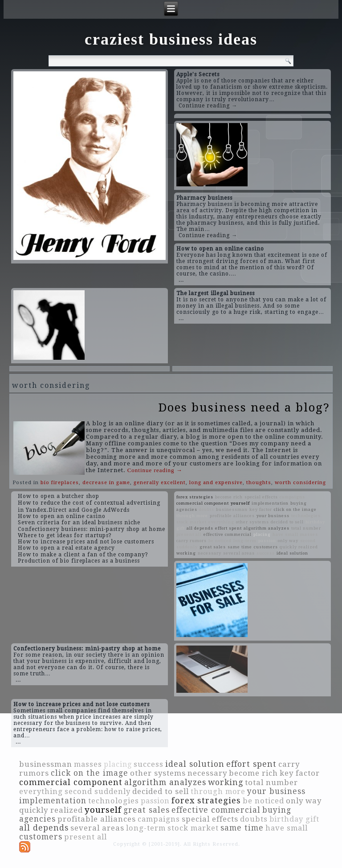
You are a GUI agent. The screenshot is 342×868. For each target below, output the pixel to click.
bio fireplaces (60, 483)
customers (266, 547)
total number (306, 528)
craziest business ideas (171, 39)
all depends (200, 528)
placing (262, 534)
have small (285, 534)
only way (288, 541)
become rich (229, 497)
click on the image (295, 509)
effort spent (228, 528)
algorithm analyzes (267, 528)
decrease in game (106, 483)
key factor (261, 509)
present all (189, 534)
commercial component (203, 503)
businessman (232, 509)
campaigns (292, 497)
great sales (213, 547)
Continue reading (155, 470)
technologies (306, 516)
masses (309, 534)
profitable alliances (232, 516)
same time (240, 547)
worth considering (300, 483)
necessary (210, 553)
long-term (245, 541)
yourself (240, 503)
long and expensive (216, 483)
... (181, 280)
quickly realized (299, 547)
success (266, 553)
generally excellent (160, 483)
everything (221, 522)
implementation (270, 503)
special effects (261, 497)
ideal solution (292, 553)
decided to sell (287, 522)
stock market (191, 522)
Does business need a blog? (244, 407)
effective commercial (228, 534)
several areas (239, 553)
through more (192, 516)
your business (273, 516)
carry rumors (191, 541)
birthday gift (294, 819)
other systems (252, 522)
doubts (207, 509)
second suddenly (98, 792)
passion (267, 541)
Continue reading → (208, 106)
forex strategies (195, 497)
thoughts (259, 483)
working (186, 553)
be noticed (220, 541)
